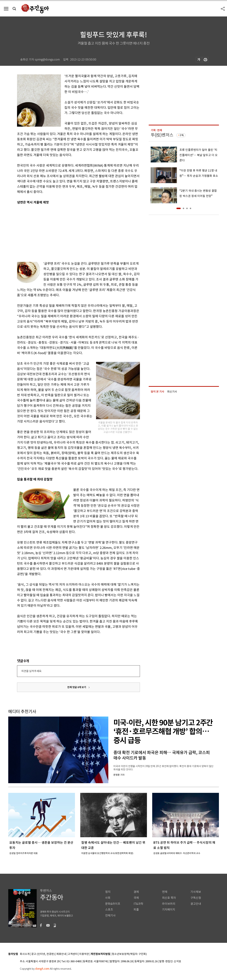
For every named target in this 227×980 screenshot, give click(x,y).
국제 (136, 898)
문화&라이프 (113, 904)
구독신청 (196, 898)
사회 (108, 898)
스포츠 (109, 910)
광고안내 (196, 904)
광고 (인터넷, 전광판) (43, 954)
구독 (182, 135)
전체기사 (110, 916)
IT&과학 (138, 904)
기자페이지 (169, 910)
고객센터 (73, 954)
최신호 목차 (169, 898)
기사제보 (196, 892)
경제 (136, 892)
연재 (165, 892)
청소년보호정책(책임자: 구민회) (129, 954)
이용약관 (84, 954)
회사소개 (25, 954)
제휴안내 (61, 954)
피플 (136, 910)
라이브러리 (169, 904)
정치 (108, 892)
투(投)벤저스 (162, 135)
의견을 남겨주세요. (32, 671)
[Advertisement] (70, 232)
